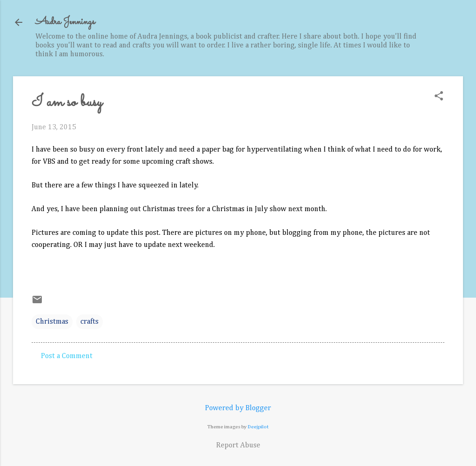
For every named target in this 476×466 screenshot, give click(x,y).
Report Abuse (238, 446)
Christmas (52, 322)
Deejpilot (258, 427)
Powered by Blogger (238, 408)
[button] (439, 97)
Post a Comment (67, 356)
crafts (89, 322)
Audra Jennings (65, 22)
